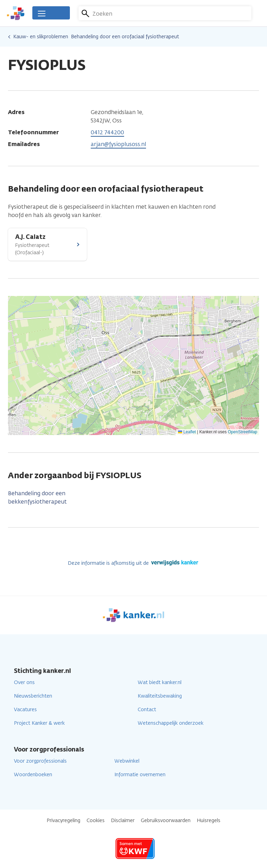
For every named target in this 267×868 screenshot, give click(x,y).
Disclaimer (123, 821)
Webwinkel (127, 761)
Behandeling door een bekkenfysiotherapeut (37, 497)
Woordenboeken (33, 775)
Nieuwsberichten (33, 696)
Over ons (24, 682)
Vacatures (25, 710)
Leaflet (187, 432)
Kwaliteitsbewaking (160, 696)
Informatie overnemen (140, 775)
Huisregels (209, 821)
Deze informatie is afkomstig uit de (134, 563)
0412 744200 (107, 132)
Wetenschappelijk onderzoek (171, 723)
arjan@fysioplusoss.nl (118, 144)
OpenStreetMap (242, 432)
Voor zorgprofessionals (40, 761)
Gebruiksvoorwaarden (166, 821)
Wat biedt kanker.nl (160, 682)
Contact (147, 710)
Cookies (96, 821)
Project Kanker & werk (39, 723)
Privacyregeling (63, 821)
